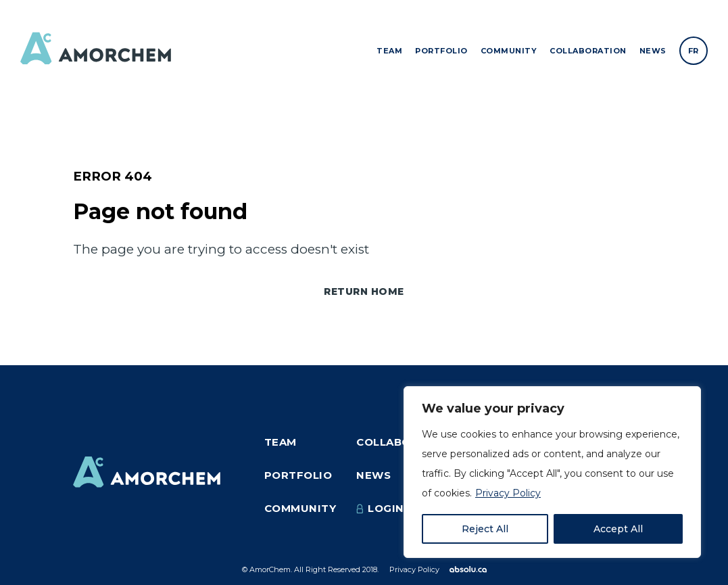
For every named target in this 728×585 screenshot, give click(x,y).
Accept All (618, 529)
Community (509, 51)
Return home (364, 291)
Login (380, 508)
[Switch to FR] (694, 51)
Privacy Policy (508, 493)
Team (389, 51)
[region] (552, 472)
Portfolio (441, 51)
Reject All (485, 529)
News (653, 51)
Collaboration (588, 51)
